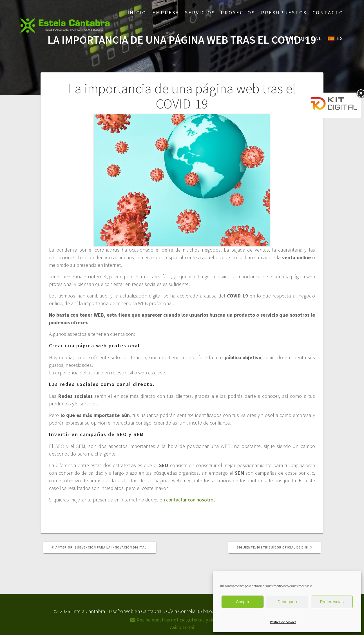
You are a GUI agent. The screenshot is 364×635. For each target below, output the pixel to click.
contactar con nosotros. (191, 500)
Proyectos (238, 13)
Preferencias (332, 602)
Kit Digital (304, 38)
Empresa (166, 13)
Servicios (200, 13)
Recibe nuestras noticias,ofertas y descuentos (182, 620)
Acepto (243, 602)
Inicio (137, 13)
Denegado (287, 602)
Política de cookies (283, 622)
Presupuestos (284, 13)
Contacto (328, 13)
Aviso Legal (182, 627)
